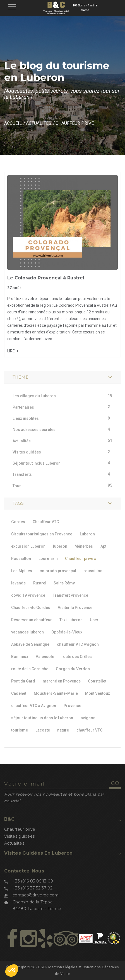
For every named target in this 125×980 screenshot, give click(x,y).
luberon (60, 546)
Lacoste (43, 730)
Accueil (13, 123)
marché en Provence (62, 681)
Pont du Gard (23, 681)
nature (63, 730)
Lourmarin (48, 559)
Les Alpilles (22, 571)
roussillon (93, 571)
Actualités (39, 123)
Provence (72, 706)
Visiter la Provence (75, 608)
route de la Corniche (30, 669)
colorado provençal (58, 571)
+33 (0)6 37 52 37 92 (33, 888)
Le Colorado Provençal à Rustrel (46, 278)
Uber (94, 620)
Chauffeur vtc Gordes (31, 608)
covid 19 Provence (28, 595)
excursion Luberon (28, 546)
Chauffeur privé (80, 559)
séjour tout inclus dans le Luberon (42, 718)
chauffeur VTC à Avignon (34, 706)
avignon (88, 718)
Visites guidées (19, 836)
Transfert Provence (70, 595)
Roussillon (21, 559)
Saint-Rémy (64, 583)
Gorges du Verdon (73, 669)
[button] (12, 971)
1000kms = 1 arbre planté (85, 8)
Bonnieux (20, 657)
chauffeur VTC (89, 730)
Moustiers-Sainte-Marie (56, 693)
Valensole (45, 657)
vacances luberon (27, 632)
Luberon (87, 534)
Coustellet (97, 681)
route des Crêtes (77, 657)
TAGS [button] (18, 503)
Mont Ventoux (98, 693)
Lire (11, 351)
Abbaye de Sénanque (30, 644)
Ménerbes (84, 546)
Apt (103, 546)
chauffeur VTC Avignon (78, 644)
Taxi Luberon (71, 620)
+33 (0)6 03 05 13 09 (33, 881)
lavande (18, 583)
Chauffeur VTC (46, 522)
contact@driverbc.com (36, 895)
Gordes (18, 522)
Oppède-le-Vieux (67, 632)
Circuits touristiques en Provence (42, 534)
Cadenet (19, 693)
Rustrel (40, 583)
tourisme (20, 730)
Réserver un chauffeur (32, 620)
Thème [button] (21, 377)
